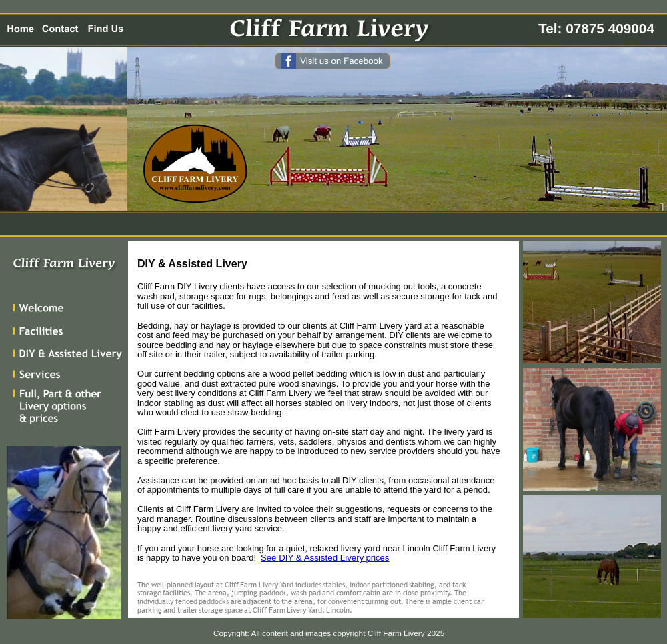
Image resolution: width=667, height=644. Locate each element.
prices (376, 558)
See (270, 558)
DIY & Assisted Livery (321, 558)
